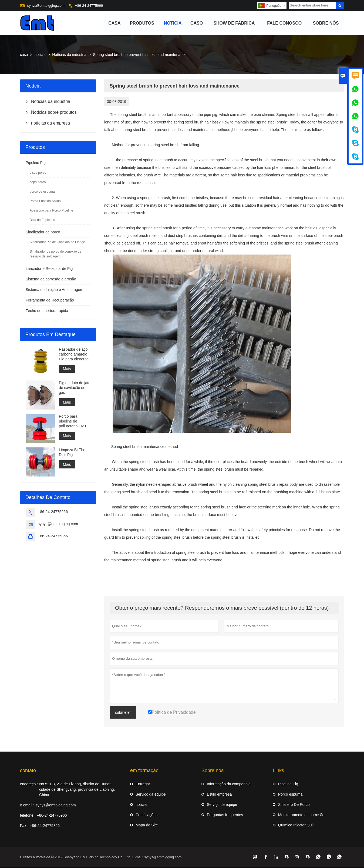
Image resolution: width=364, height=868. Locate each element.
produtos (142, 23)
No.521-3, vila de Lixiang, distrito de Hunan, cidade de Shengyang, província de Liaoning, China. (77, 790)
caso (197, 23)
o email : (27, 805)
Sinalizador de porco (43, 232)
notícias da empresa (50, 123)
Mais (67, 369)
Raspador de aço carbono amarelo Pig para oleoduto (74, 354)
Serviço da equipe (151, 795)
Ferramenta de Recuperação (50, 300)
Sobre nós (326, 23)
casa (114, 23)
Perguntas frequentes (225, 815)
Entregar (143, 784)
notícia (173, 23)
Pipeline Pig (36, 163)
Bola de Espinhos (42, 220)
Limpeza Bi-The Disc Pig (72, 453)
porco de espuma (42, 192)
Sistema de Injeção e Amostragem (54, 290)
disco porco (38, 173)
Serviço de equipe (222, 805)
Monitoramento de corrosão (301, 815)
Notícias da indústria (69, 55)
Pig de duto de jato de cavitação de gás (75, 388)
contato (28, 771)
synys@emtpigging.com (46, 6)
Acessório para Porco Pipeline (51, 211)
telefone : (28, 816)
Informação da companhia (229, 784)
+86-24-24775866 (53, 536)
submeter (123, 713)
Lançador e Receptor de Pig (49, 269)
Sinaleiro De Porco (294, 805)
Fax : (24, 826)
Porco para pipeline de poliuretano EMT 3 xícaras (74, 422)
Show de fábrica (234, 23)
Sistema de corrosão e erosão (51, 279)
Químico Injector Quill (296, 825)
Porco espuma (290, 795)
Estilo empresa (219, 795)
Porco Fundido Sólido (45, 201)
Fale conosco (284, 23)
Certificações (146, 815)
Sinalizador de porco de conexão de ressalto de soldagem (55, 254)
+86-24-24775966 (89, 6)
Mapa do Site (147, 825)
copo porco (38, 182)
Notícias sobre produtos (54, 113)
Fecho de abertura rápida (47, 311)
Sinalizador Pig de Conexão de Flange (57, 242)
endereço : (29, 784)
